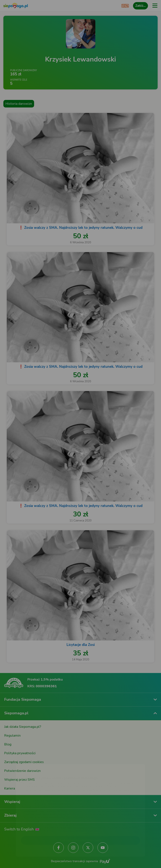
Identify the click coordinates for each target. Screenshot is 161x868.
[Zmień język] (12, 760)
